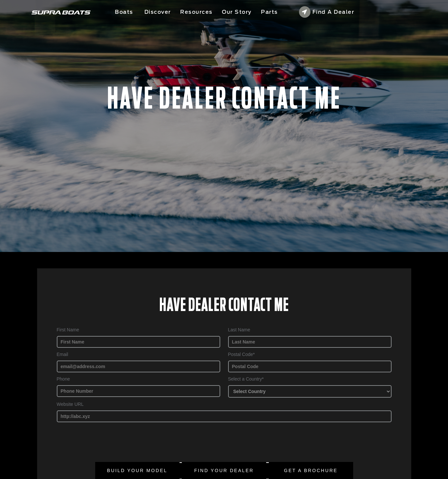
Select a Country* (246, 379)
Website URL (70, 404)
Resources (196, 12)
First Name (68, 330)
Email (63, 354)
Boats (125, 12)
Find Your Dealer (224, 470)
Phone (63, 379)
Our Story (237, 12)
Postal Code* (242, 354)
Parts (269, 12)
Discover (158, 12)
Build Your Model (137, 470)
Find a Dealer (327, 12)
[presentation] (112, 442)
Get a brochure (311, 470)
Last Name (239, 330)
